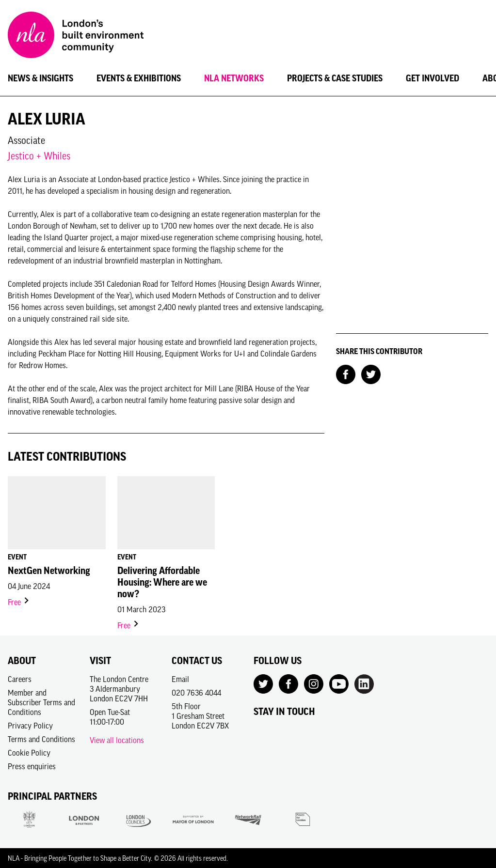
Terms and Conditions (41, 739)
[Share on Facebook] (346, 373)
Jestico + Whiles (39, 156)
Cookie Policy (29, 753)
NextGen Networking (49, 571)
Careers (20, 679)
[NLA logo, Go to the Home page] (76, 36)
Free (19, 602)
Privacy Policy (30, 726)
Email (180, 679)
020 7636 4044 (196, 693)
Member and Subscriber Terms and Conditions (41, 702)
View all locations (117, 740)
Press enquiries (32, 766)
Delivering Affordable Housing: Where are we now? (162, 582)
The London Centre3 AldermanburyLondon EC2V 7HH (119, 689)
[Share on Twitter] (371, 373)
